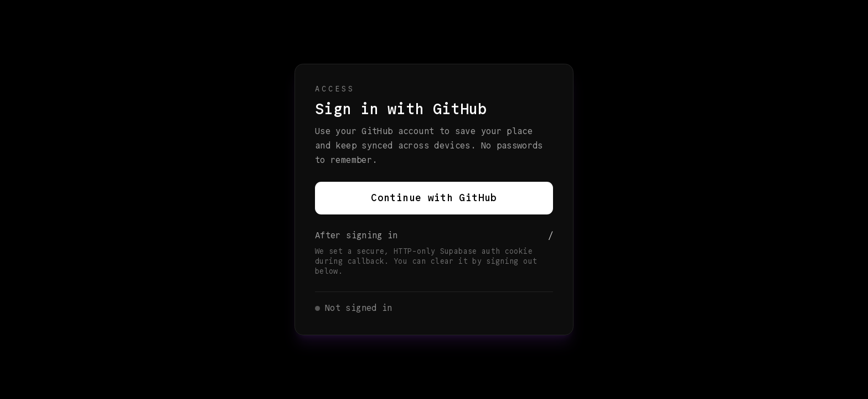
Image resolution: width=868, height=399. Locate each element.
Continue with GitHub (434, 198)
